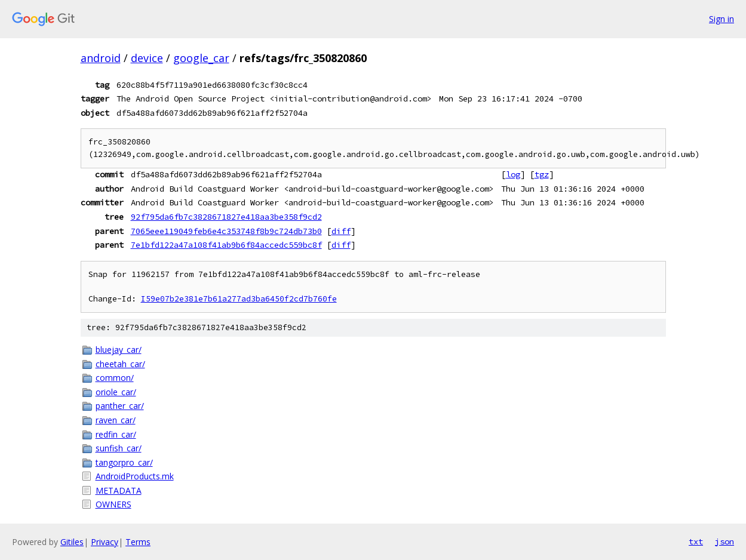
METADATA (119, 490)
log (513, 174)
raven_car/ (116, 420)
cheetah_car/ (120, 364)
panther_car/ (120, 406)
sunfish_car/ (119, 448)
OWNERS (113, 504)
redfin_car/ (116, 434)
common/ (115, 378)
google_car (201, 58)
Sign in (722, 19)
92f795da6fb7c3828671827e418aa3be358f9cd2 (226, 217)
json (724, 541)
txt (696, 541)
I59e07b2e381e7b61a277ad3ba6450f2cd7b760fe (239, 299)
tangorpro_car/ (124, 462)
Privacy (105, 542)
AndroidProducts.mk (135, 476)
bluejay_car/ (119, 350)
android (101, 58)
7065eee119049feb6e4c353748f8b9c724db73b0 (226, 231)
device (147, 58)
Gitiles (72, 542)
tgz (542, 174)
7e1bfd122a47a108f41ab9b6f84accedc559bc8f (226, 245)
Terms (138, 542)
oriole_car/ (116, 392)
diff (341, 231)
